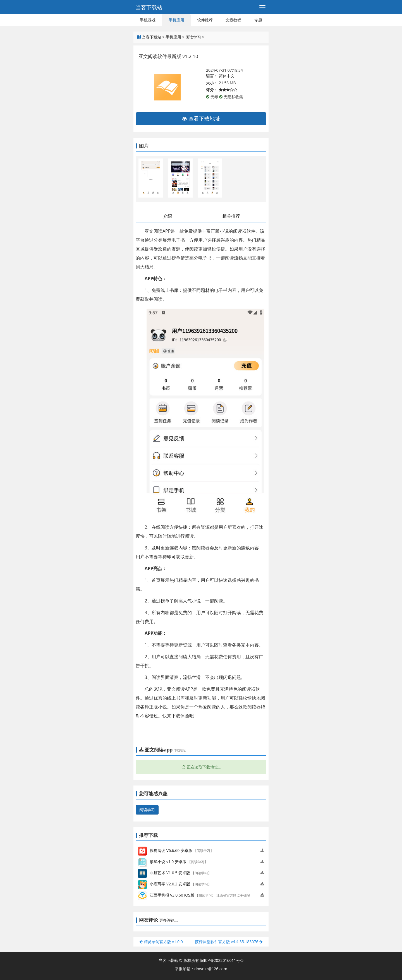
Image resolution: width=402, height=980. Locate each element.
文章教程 (233, 20)
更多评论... (168, 920)
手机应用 (176, 20)
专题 (258, 20)
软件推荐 (205, 20)
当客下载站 (149, 7)
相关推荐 (231, 216)
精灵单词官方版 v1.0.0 (161, 942)
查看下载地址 (201, 119)
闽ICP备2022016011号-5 (222, 960)
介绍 (167, 216)
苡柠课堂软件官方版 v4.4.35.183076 (229, 942)
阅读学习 (193, 37)
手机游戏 (148, 20)
